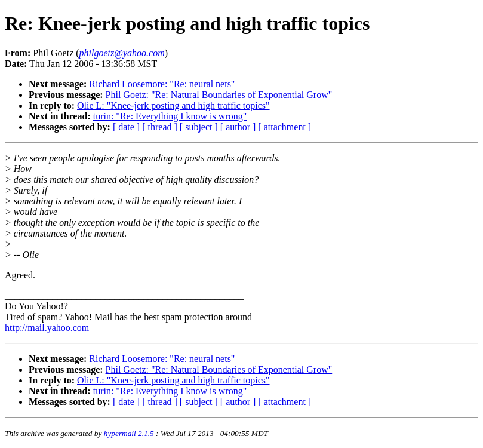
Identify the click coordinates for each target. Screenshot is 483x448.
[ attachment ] (284, 127)
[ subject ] (199, 127)
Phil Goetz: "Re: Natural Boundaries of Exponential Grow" (219, 95)
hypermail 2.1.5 (129, 433)
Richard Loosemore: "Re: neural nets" (162, 84)
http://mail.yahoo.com (47, 328)
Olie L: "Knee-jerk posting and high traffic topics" (173, 105)
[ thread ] (160, 127)
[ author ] (238, 127)
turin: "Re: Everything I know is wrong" (170, 116)
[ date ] (126, 127)
